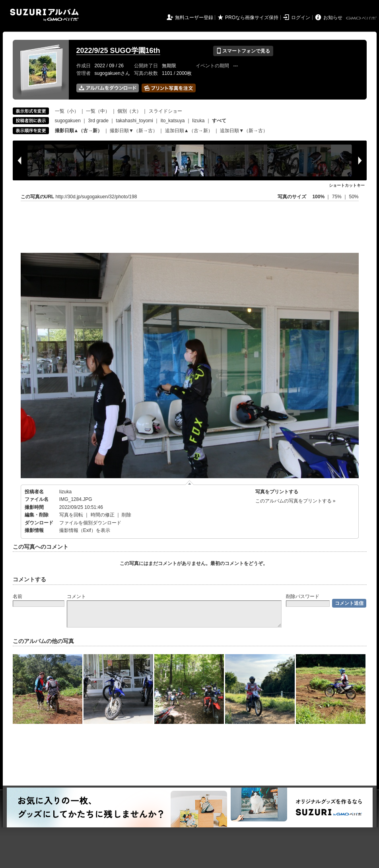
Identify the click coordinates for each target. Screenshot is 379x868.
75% (337, 197)
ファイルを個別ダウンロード (90, 523)
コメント (76, 596)
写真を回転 (71, 515)
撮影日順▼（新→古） (134, 131)
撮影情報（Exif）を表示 (85, 530)
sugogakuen (68, 121)
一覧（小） (67, 111)
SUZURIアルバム (44, 15)
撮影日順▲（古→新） (79, 131)
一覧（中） (98, 111)
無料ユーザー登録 (194, 18)
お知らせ (333, 18)
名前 (17, 596)
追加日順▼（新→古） (244, 131)
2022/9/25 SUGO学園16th (118, 51)
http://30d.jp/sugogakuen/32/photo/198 (96, 197)
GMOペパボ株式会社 (362, 18)
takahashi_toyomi (135, 121)
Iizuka (198, 121)
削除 (126, 515)
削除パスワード (303, 596)
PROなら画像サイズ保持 (252, 18)
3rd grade (98, 121)
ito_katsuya (173, 121)
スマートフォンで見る (243, 51)
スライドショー (165, 111)
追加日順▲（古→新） (189, 131)
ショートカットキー (347, 185)
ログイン (301, 18)
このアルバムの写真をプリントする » (295, 501)
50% (354, 197)
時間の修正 (103, 515)
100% (318, 197)
